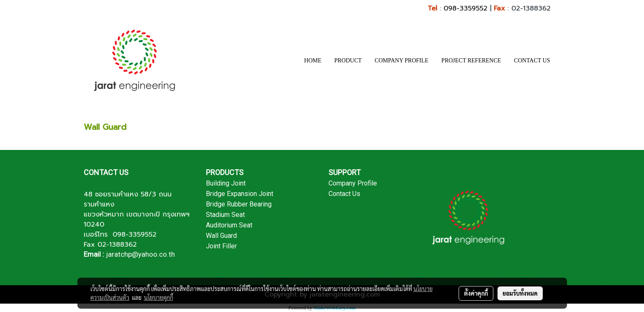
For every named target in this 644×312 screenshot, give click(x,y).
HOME (313, 61)
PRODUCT (348, 61)
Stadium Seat (225, 215)
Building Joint (226, 183)
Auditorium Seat (229, 225)
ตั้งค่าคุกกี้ (476, 293)
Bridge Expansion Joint (240, 194)
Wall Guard (221, 236)
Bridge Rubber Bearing (239, 204)
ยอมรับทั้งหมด (520, 293)
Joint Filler (221, 246)
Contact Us (344, 194)
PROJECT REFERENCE (471, 61)
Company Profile (353, 183)
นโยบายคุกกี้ (159, 297)
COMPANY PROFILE (402, 61)
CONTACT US (532, 61)
